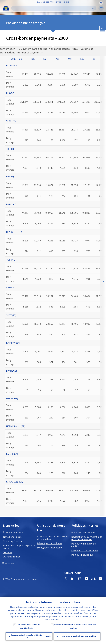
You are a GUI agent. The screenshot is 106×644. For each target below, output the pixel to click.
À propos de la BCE (13, 533)
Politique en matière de (83, 545)
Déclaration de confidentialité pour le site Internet (87, 538)
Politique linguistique (82, 555)
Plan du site (9, 563)
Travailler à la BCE (12, 537)
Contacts (7, 552)
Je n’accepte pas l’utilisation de (79, 636)
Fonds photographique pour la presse (19, 547)
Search (93, 8)
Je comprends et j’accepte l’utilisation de (31, 636)
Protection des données (84, 533)
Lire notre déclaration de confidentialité (28, 626)
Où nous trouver (11, 557)
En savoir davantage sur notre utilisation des (75, 626)
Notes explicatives (12, 541)
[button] (101, 3)
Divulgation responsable (50, 548)
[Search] (52, 8)
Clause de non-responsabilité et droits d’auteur (52, 538)
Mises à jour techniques (50, 543)
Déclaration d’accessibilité (85, 550)
